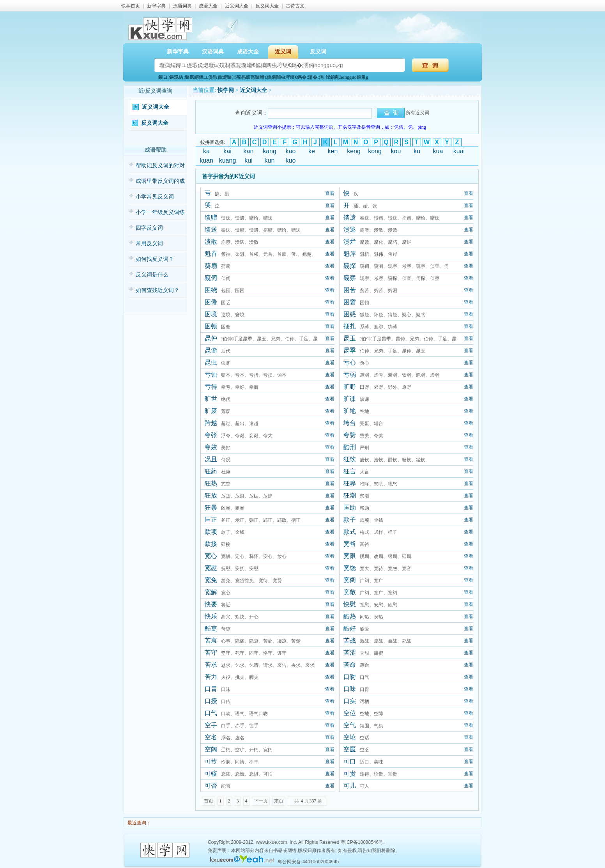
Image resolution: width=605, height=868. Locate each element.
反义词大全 (267, 6)
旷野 (350, 387)
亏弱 (350, 375)
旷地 (350, 411)
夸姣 (211, 447)
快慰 (350, 604)
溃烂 (350, 242)
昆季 (350, 350)
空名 (211, 737)
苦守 (211, 653)
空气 (350, 725)
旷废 (211, 411)
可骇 (211, 773)
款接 (211, 544)
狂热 (211, 483)
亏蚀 (211, 375)
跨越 (211, 423)
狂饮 (350, 459)
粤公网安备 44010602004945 (308, 862)
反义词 (318, 52)
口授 (211, 701)
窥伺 (211, 278)
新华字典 (156, 6)
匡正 (211, 520)
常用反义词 (149, 244)
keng (354, 151)
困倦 (211, 302)
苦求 (211, 665)
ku (417, 151)
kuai (459, 151)
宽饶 (350, 568)
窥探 (350, 266)
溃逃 (350, 229)
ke (312, 151)
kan (249, 151)
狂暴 (211, 508)
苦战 (350, 640)
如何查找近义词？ (157, 290)
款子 (350, 520)
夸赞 (350, 435)
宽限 (350, 556)
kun (270, 160)
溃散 (211, 242)
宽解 (211, 592)
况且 (211, 459)
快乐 (211, 616)
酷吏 (211, 628)
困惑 (350, 314)
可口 (350, 761)
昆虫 (211, 362)
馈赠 (211, 217)
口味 (350, 689)
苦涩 (350, 653)
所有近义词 (417, 113)
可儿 (350, 786)
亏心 (350, 362)
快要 (211, 604)
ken (333, 151)
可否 (211, 786)
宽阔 (350, 580)
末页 (279, 801)
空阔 (211, 749)
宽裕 (350, 544)
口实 (350, 701)
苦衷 (211, 640)
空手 (211, 725)
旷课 (350, 399)
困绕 (211, 290)
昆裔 (211, 350)
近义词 (283, 52)
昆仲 (211, 338)
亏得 (211, 387)
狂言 (350, 471)
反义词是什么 (152, 275)
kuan (206, 160)
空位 (350, 713)
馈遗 (350, 217)
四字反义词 (149, 228)
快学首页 (131, 6)
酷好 (350, 628)
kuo (291, 160)
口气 (211, 713)
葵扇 (211, 266)
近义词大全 (237, 6)
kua (438, 151)
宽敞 (350, 592)
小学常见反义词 (155, 197)
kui (248, 160)
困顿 (211, 326)
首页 (209, 801)
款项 (211, 532)
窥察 (350, 278)
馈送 (211, 229)
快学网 (226, 90)
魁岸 (350, 254)
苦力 (211, 677)
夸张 (211, 435)
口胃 (211, 689)
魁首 (211, 254)
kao (291, 151)
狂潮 (350, 495)
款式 (350, 532)
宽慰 (211, 568)
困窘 (350, 302)
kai (227, 151)
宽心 (211, 556)
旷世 (211, 399)
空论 (350, 737)
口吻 (350, 677)
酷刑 (350, 447)
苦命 (350, 665)
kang (270, 151)
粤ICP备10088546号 (362, 842)
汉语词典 (182, 6)
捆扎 (350, 326)
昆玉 (350, 338)
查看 (330, 193)
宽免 (211, 580)
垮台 (350, 423)
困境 (211, 314)
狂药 (211, 471)
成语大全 (208, 6)
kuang (228, 160)
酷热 (350, 616)
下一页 (261, 801)
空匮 (350, 749)
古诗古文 (295, 6)
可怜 (211, 761)
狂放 (211, 495)
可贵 (350, 773)
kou (396, 151)
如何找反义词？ (155, 259)
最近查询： (139, 823)
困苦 (350, 290)
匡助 (350, 508)
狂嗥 (350, 483)
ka (206, 151)
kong (375, 151)
